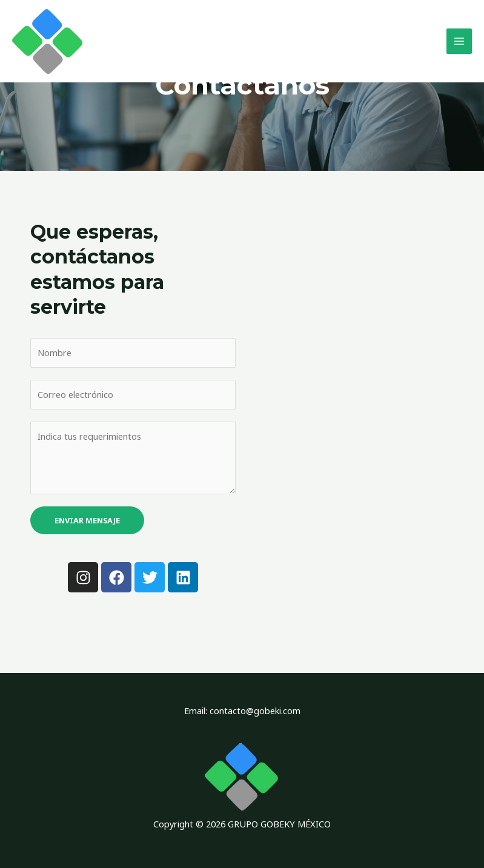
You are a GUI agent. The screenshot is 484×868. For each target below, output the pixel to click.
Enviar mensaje (87, 520)
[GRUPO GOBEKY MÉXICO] (48, 42)
